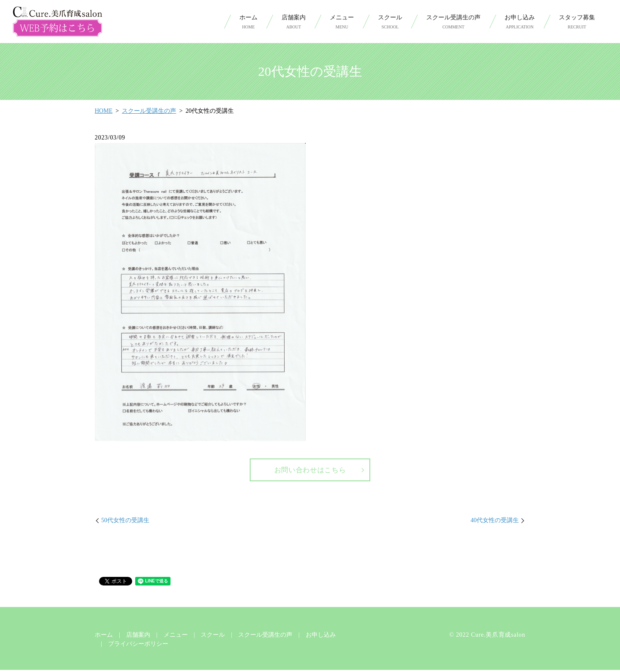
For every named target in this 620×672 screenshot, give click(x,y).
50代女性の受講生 (125, 522)
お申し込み (520, 22)
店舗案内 (294, 22)
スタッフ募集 (577, 22)
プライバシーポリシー (138, 646)
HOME (104, 111)
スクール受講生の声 (453, 22)
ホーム (248, 22)
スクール (390, 22)
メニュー (342, 22)
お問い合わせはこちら (310, 471)
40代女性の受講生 (495, 522)
